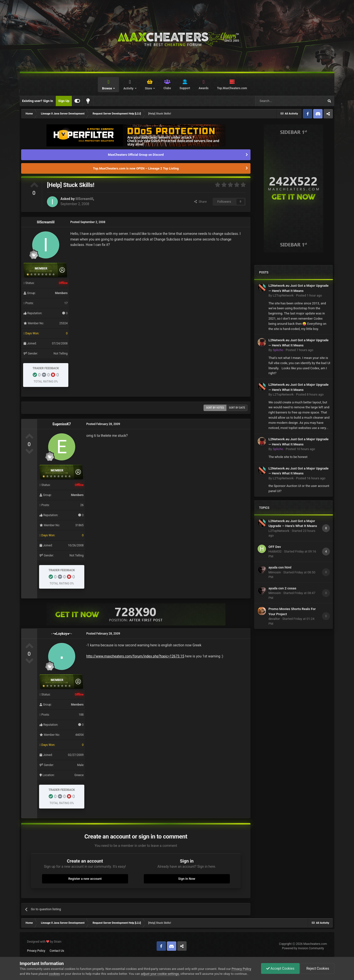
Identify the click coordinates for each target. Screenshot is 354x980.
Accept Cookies (280, 968)
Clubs (167, 88)
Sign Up (64, 101)
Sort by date (237, 408)
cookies (54, 974)
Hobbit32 (275, 551)
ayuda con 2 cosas (282, 588)
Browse (107, 88)
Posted (309, 295)
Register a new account (85, 879)
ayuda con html (280, 567)
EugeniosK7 (62, 424)
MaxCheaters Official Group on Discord (136, 155)
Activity (129, 88)
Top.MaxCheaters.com (232, 88)
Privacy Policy (36, 951)
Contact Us (57, 951)
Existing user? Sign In (38, 101)
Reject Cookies (317, 968)
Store (149, 88)
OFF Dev (275, 547)
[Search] (278, 101)
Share (200, 202)
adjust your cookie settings (160, 974)
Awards (204, 88)
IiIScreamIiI (84, 199)
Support (185, 88)
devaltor (274, 619)
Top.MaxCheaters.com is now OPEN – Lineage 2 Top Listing (136, 168)
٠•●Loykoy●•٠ (62, 634)
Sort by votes (215, 408)
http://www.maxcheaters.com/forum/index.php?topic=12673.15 (135, 656)
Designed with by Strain (44, 942)
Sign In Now (187, 879)
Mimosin (275, 572)
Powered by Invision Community (303, 948)
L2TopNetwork (283, 295)
